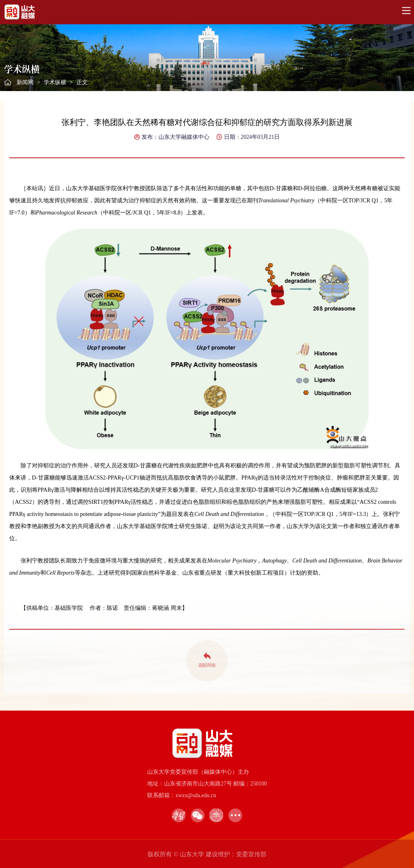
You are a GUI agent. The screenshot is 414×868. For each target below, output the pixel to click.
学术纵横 (55, 82)
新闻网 (25, 82)
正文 (82, 82)
